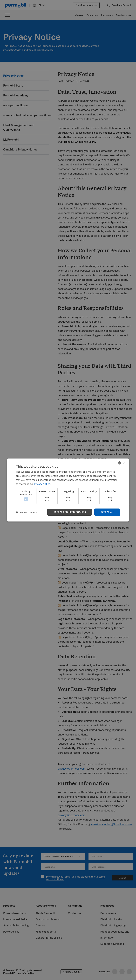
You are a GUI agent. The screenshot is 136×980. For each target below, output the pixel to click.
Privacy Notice (42, 484)
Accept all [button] (107, 512)
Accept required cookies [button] (69, 512)
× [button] (124, 463)
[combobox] (119, 463)
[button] (27, 512)
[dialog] (68, 490)
